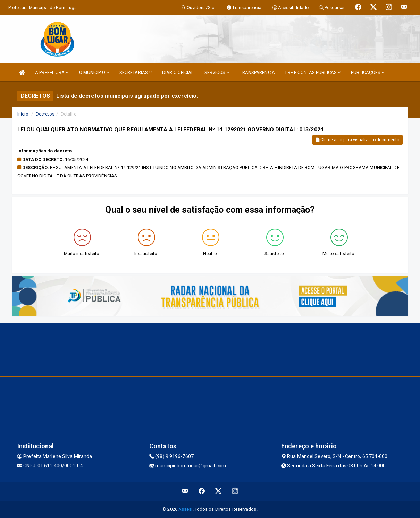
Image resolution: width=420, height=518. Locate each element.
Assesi (186, 509)
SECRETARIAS (136, 72)
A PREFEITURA (52, 72)
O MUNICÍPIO (94, 72)
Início (23, 114)
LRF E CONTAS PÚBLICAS (313, 72)
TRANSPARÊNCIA (257, 72)
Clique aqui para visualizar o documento (358, 140)
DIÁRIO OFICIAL (178, 72)
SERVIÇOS (217, 72)
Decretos (45, 114)
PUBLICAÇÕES (368, 72)
